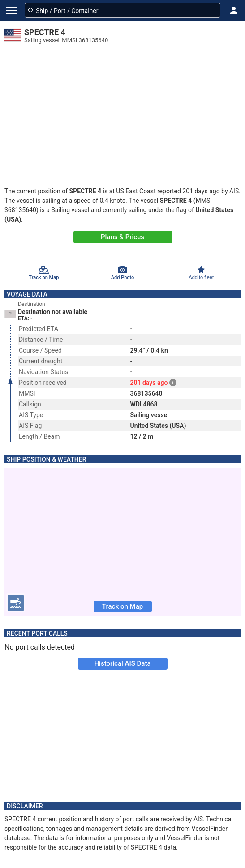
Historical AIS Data (122, 663)
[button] (234, 10)
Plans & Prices (122, 237)
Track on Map (122, 606)
